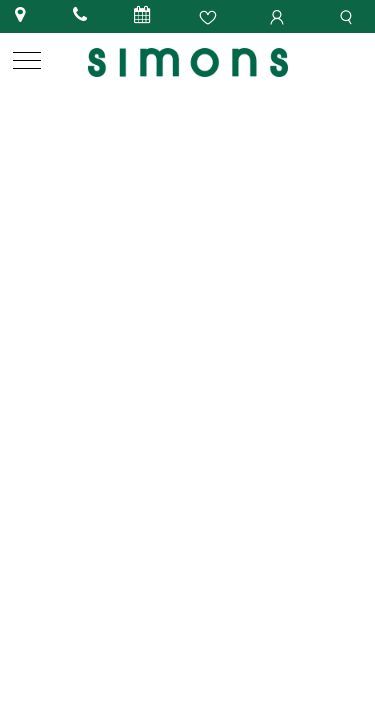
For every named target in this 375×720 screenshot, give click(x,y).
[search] (349, 16)
